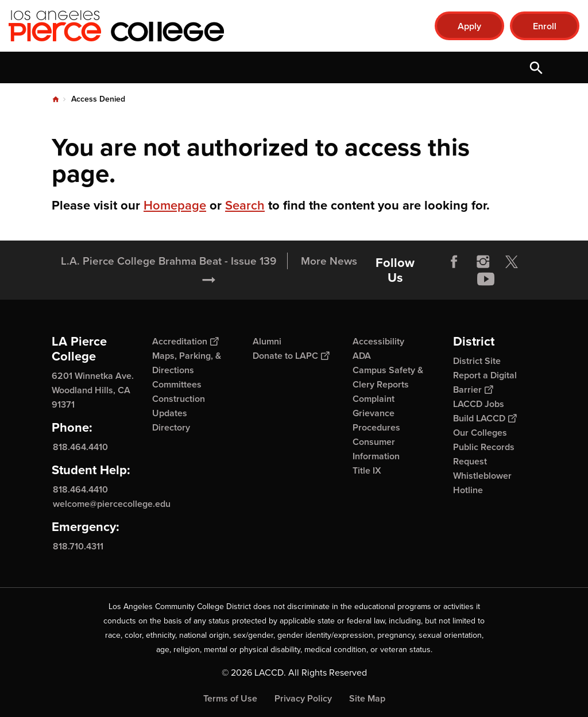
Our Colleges (480, 433)
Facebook (454, 262)
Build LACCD (485, 418)
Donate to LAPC (291, 356)
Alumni (267, 341)
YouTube (486, 279)
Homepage (175, 205)
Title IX (367, 470)
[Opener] (577, 270)
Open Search (536, 67)
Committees (177, 384)
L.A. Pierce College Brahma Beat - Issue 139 (169, 261)
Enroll (545, 26)
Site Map (367, 698)
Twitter (512, 262)
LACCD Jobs (479, 404)
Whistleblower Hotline (482, 483)
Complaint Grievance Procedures (376, 413)
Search (245, 205)
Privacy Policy (303, 698)
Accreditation (185, 341)
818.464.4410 (80, 447)
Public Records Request (484, 454)
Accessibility (378, 341)
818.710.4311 (78, 546)
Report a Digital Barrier (485, 382)
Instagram (483, 262)
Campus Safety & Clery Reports (388, 377)
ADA (362, 356)
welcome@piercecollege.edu (112, 504)
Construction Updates (179, 406)
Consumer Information (376, 449)
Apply (469, 26)
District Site (477, 361)
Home (56, 99)
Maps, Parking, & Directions (187, 363)
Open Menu (565, 67)
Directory (171, 427)
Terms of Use (230, 698)
